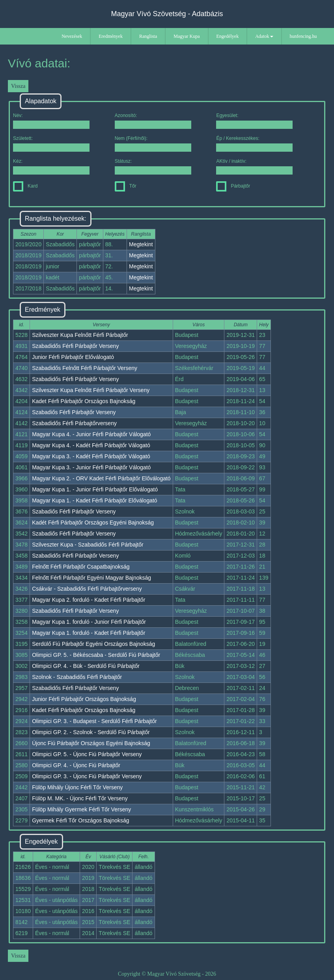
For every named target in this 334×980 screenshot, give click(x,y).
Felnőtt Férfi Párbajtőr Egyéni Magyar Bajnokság (91, 578)
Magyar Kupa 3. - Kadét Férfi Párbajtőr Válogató (91, 456)
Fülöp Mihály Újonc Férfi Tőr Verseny (77, 787)
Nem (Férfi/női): (153, 144)
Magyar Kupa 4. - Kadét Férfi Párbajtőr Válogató (91, 445)
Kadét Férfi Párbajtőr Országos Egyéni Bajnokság (93, 523)
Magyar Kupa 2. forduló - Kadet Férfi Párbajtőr (89, 600)
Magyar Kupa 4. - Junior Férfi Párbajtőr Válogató (91, 434)
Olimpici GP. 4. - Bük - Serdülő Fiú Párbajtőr (86, 666)
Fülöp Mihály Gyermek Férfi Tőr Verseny (81, 809)
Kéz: (51, 166)
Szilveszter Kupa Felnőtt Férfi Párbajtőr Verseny (91, 390)
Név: (51, 121)
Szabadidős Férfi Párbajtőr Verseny (75, 346)
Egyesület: (254, 121)
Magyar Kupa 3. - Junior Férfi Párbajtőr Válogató (91, 467)
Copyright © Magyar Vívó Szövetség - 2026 (167, 974)
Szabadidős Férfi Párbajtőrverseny (74, 423)
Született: (51, 144)
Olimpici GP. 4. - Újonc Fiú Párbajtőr (76, 765)
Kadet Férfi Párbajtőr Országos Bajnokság (84, 401)
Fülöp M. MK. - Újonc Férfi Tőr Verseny (80, 798)
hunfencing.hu (303, 36)
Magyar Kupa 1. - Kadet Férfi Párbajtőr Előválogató (95, 500)
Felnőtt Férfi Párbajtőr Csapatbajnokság (81, 567)
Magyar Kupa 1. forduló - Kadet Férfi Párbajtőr (89, 633)
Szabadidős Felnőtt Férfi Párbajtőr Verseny (85, 368)
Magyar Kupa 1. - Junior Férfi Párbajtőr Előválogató (95, 489)
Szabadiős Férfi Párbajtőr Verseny (74, 412)
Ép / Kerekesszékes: (254, 144)
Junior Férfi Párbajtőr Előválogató (73, 357)
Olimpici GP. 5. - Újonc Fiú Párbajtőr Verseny (87, 754)
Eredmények (111, 36)
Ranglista (148, 36)
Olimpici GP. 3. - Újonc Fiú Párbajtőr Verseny (87, 776)
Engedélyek (228, 36)
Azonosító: (153, 121)
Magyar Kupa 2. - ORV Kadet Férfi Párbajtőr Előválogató (101, 478)
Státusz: (153, 166)
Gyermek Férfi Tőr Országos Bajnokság (80, 820)
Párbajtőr (233, 186)
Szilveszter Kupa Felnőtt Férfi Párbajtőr (80, 335)
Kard (25, 186)
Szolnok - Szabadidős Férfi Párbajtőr (77, 677)
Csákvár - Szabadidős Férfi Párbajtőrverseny (87, 589)
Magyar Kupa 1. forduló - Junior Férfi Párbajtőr (89, 622)
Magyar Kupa (187, 36)
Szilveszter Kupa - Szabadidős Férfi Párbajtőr (88, 545)
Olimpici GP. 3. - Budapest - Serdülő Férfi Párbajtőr (94, 721)
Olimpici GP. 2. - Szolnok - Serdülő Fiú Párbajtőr (91, 732)
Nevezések (72, 36)
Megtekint (141, 244)
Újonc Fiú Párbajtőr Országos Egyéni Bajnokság (91, 743)
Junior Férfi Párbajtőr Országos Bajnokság (84, 699)
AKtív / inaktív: (254, 166)
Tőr (126, 186)
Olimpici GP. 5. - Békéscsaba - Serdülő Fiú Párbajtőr (96, 655)
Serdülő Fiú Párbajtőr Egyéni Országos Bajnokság (93, 644)
